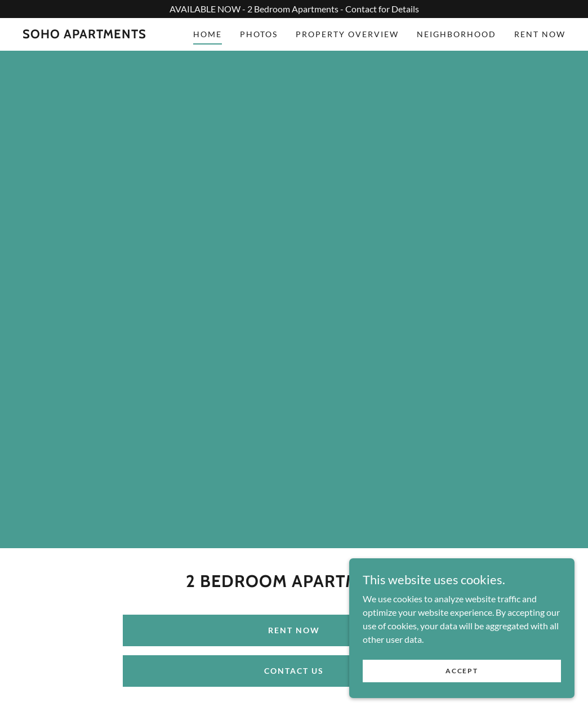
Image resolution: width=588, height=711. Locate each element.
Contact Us (294, 671)
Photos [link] (259, 34)
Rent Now (294, 630)
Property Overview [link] (347, 34)
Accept (462, 679)
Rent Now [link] (540, 34)
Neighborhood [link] (456, 34)
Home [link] (208, 34)
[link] (84, 35)
